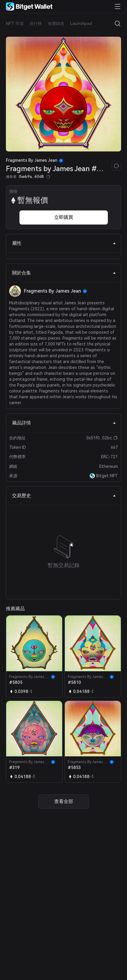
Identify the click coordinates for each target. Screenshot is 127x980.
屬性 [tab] (64, 243)
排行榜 (36, 23)
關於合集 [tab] (64, 273)
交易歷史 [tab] (64, 496)
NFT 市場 (15, 23)
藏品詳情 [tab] (64, 423)
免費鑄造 (56, 23)
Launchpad (81, 23)
